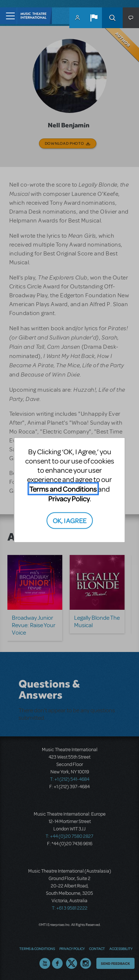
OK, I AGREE (69, 520)
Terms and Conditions (63, 489)
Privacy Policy (69, 499)
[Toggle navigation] (8, 16)
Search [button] (112, 18)
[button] (94, 18)
